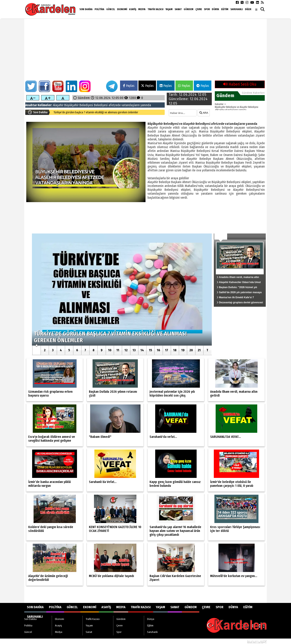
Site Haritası (34, 641)
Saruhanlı (237, 9)
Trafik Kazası (156, 9)
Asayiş (133, 9)
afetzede (115, 105)
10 (110, 350)
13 (134, 350)
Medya (142, 9)
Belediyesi (86, 105)
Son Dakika (86, 9)
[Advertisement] (145, 50)
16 (158, 350)
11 (118, 350)
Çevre (199, 9)
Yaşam (169, 9)
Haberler (219, 104)
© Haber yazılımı (246, 641)
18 (175, 350)
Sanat (178, 9)
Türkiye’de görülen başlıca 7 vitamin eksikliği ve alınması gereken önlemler (96, 112)
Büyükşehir (71, 105)
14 (142, 350)
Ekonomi (122, 9)
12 (126, 350)
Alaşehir (58, 105)
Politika (99, 9)
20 (191, 350)
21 (199, 350)
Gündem (189, 9)
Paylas (129, 86)
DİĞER (248, 9)
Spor (207, 9)
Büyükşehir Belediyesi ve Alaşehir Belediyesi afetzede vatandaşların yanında (237, 108)
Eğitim (225, 9)
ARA (204, 113)
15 (150, 350)
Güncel (111, 9)
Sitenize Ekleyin (56, 641)
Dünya (215, 9)
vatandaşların (131, 105)
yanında (146, 105)
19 (183, 350)
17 (167, 350)
